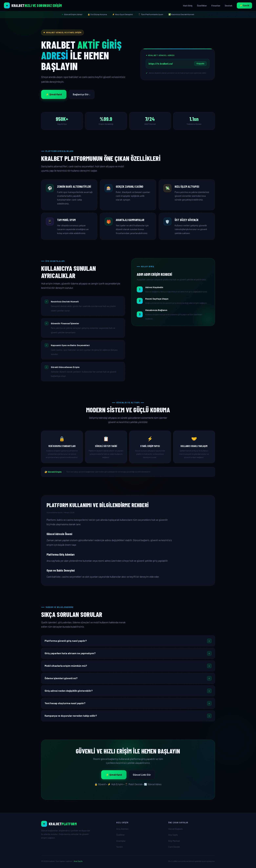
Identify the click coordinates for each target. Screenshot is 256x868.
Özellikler (202, 6)
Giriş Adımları (122, 829)
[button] (128, 641)
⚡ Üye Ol (244, 5)
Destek (229, 6)
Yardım (119, 847)
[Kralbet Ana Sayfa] (33, 5)
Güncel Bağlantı (175, 829)
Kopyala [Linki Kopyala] (200, 64)
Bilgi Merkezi (174, 841)
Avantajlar (121, 841)
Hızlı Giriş (188, 6)
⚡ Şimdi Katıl (54, 94)
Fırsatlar (216, 6)
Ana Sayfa (173, 835)
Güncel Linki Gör (142, 775)
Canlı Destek (174, 847)
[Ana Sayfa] (76, 824)
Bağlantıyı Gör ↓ (82, 94)
